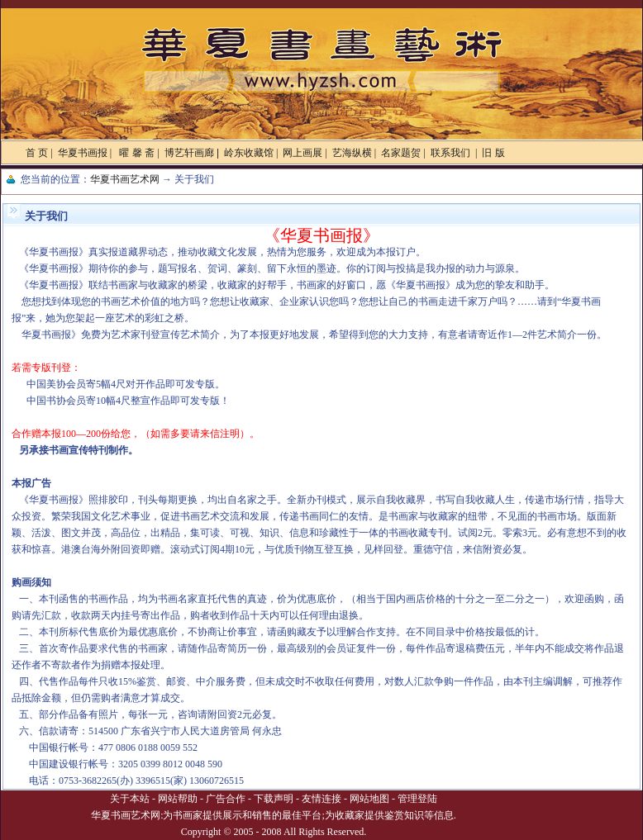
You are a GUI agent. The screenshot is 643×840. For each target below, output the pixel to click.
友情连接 (321, 799)
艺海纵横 (352, 153)
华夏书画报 (83, 153)
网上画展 (302, 153)
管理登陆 (417, 799)
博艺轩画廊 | (192, 153)
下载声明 (274, 799)
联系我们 (452, 153)
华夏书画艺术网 (125, 179)
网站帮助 (178, 799)
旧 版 (493, 153)
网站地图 (369, 799)
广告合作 (226, 799)
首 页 (37, 153)
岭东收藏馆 (249, 153)
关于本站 (130, 799)
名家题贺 (401, 153)
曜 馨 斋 (136, 153)
